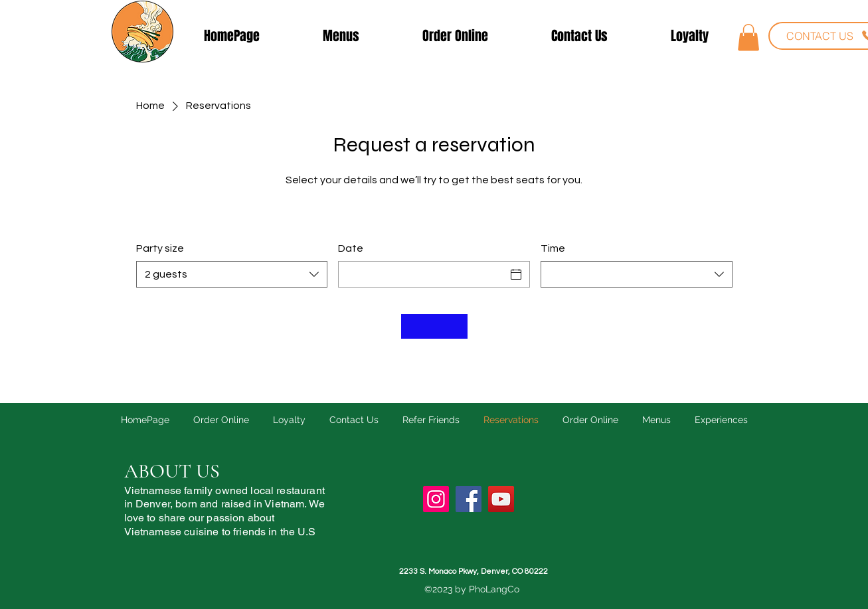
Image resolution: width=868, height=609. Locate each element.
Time (553, 248)
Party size (160, 248)
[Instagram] (436, 499)
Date (351, 248)
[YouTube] (501, 499)
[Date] (422, 274)
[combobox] (232, 274)
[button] (748, 38)
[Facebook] (469, 499)
